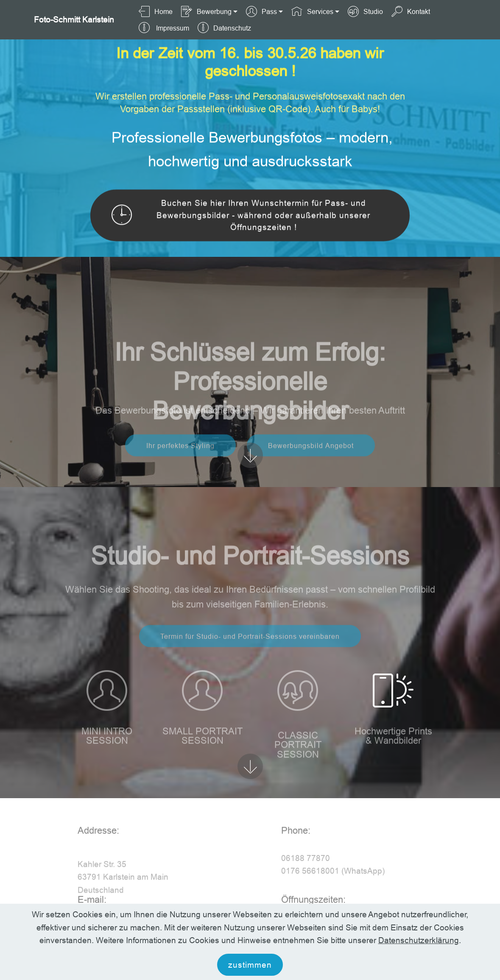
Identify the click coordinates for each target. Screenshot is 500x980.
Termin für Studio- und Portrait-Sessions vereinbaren (250, 646)
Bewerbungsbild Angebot (311, 456)
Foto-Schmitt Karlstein (74, 20)
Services (312, 11)
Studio (365, 11)
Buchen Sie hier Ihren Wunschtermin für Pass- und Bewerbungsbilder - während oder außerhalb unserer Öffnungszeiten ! (241, 217)
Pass (261, 11)
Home (155, 11)
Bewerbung (206, 11)
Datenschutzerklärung (419, 959)
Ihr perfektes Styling (180, 456)
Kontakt (411, 11)
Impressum (164, 28)
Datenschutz (224, 28)
